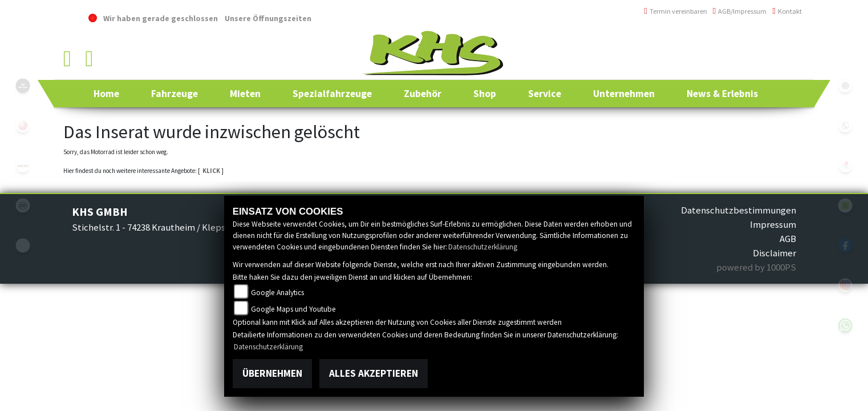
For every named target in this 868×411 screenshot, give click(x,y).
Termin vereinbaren (676, 11)
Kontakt (787, 11)
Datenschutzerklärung (483, 247)
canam (23, 166)
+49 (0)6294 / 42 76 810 (761, 43)
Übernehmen (272, 373)
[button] (175, 94)
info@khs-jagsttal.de (760, 67)
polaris (23, 86)
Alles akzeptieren (374, 373)
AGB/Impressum (740, 11)
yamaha (23, 126)
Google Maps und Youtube (293, 309)
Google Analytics (277, 293)
